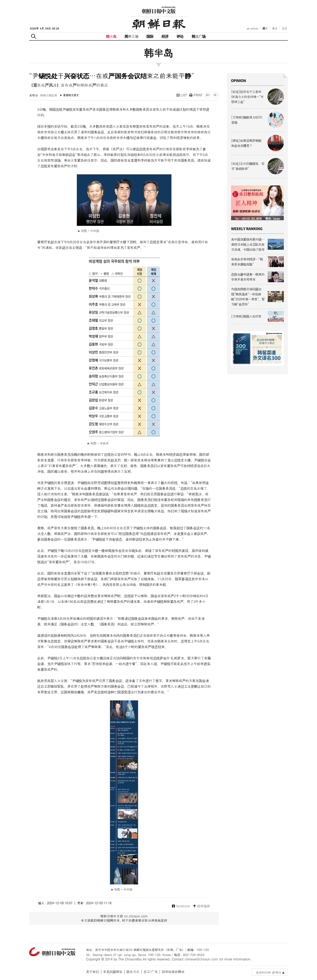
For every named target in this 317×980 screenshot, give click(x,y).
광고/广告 (151, 972)
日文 (285, 28)
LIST (182, 95)
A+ (208, 95)
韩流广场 (199, 36)
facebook (181, 906)
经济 (165, 36)
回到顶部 (201, 906)
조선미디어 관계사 (268, 972)
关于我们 (93, 972)
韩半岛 (111, 36)
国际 (150, 36)
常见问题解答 (113, 972)
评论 (180, 36)
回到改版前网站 (173, 972)
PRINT (196, 95)
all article (252, 28)
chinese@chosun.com (201, 959)
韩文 (265, 28)
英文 (275, 28)
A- (216, 95)
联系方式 (133, 972)
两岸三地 (132, 36)
